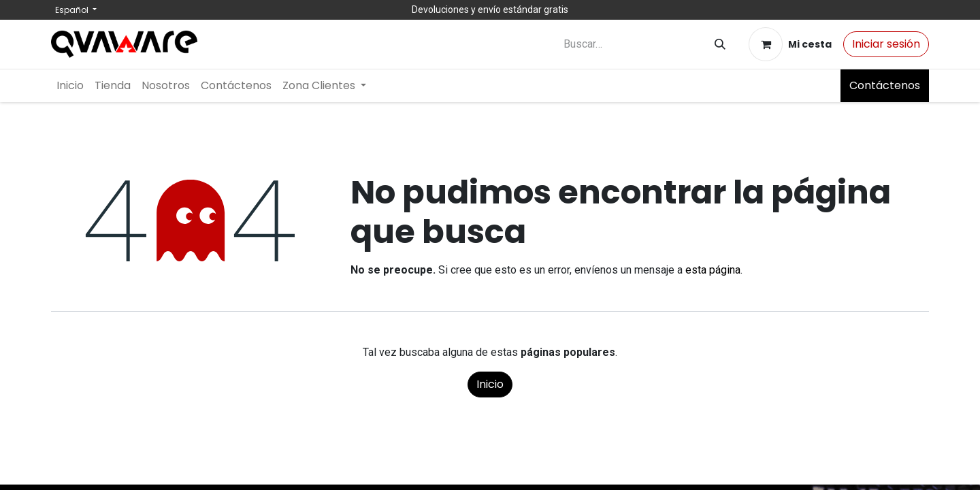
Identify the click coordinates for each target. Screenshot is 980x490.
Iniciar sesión (886, 44)
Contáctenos (885, 85)
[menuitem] (70, 86)
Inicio (490, 384)
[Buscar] (720, 45)
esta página (713, 270)
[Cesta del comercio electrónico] (790, 44)
